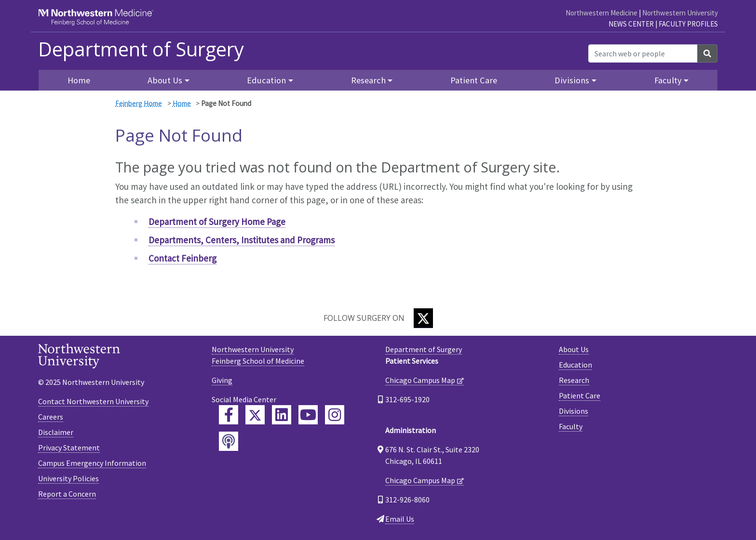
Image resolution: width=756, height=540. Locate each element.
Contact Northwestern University (93, 401)
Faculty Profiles (688, 24)
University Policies (68, 478)
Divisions (574, 411)
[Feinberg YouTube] (308, 415)
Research (574, 380)
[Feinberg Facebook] (229, 415)
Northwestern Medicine (601, 13)
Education (575, 365)
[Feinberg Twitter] (255, 415)
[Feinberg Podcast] (229, 441)
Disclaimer (56, 432)
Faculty (571, 426)
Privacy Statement (69, 448)
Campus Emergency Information (92, 463)
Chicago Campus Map (420, 380)
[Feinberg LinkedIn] (282, 415)
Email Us (400, 519)
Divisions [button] (572, 80)
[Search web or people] (643, 53)
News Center (631, 24)
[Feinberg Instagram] (335, 415)
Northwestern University (680, 13)
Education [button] (266, 80)
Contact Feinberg (182, 258)
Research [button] (368, 80)
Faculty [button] (668, 80)
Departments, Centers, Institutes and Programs (242, 240)
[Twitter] (423, 318)
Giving (222, 380)
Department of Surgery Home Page (217, 222)
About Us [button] (165, 80)
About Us (574, 349)
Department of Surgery (141, 49)
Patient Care (474, 80)
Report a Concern (67, 494)
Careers (51, 417)
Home (182, 103)
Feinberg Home (139, 103)
